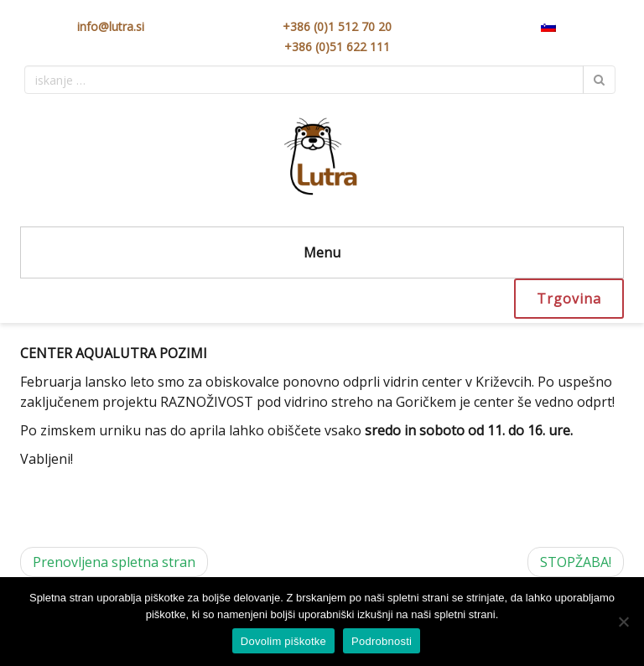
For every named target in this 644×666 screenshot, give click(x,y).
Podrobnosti (382, 641)
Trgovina (569, 299)
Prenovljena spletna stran (114, 562)
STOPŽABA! (576, 562)
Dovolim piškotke (283, 641)
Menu (322, 252)
